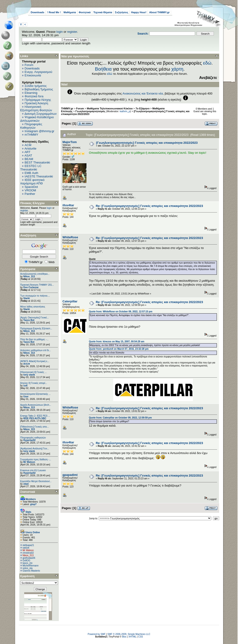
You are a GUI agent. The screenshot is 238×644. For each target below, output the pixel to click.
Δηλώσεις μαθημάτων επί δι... (35, 350)
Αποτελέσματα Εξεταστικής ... (35, 394)
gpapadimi (70, 475)
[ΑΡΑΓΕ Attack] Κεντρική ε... (35, 361)
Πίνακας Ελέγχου (32, 203)
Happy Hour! (139, 12)
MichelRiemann (31, 566)
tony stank (29, 375)
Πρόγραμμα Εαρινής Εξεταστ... (36, 329)
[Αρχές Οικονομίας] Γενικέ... (35, 318)
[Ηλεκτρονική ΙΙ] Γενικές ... (33, 372)
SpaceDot (31, 187)
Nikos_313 (29, 276)
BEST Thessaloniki (37, 162)
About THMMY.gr (159, 12)
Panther (30, 194)
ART (27, 152)
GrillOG (26, 561)
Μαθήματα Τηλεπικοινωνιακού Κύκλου (110, 108)
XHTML (132, 637)
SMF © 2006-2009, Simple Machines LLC (129, 634)
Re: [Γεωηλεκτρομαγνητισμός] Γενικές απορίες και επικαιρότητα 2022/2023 (149, 206)
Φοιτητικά (85, 12)
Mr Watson (29, 462)
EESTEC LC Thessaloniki (31, 168)
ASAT (28, 155)
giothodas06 (29, 558)
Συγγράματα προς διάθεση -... (36, 459)
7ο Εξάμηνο (142, 108)
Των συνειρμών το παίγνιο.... (35, 296)
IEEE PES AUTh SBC (35, 418)
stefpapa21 (28, 545)
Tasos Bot (29, 320)
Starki (26, 298)
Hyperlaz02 (29, 440)
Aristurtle (30, 149)
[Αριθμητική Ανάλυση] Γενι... (35, 449)
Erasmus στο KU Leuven (33, 470)
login (60, 32)
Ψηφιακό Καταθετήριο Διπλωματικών (37, 119)
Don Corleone (31, 287)
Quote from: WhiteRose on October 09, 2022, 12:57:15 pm (121, 312)
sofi (25, 386)
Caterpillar (70, 301)
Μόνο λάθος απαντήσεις (33, 307)
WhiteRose (70, 237)
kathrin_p (125, 111)
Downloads (38, 12)
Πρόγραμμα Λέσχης (38, 100)
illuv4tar (68, 205)
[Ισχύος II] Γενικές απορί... (34, 383)
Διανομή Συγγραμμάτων (40, 114)
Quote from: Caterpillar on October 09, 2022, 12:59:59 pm (120, 418)
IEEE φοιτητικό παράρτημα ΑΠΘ (32, 182)
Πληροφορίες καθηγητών (33, 438)
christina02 (28, 553)
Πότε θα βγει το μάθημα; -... (34, 339)
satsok (26, 548)
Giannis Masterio (31, 571)
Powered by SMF (97, 634)
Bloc (124, 637)
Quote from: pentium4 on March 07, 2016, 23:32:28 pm (119, 349)
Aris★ (26, 364)
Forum (29, 65)
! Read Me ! (54, 12)
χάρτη (177, 69)
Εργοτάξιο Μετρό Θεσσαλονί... (36, 481)
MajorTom (70, 142)
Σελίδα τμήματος (36, 86)
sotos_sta (28, 568)
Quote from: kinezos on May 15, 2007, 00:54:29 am (116, 342)
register (72, 32)
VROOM (30, 190)
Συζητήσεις (122, 12)
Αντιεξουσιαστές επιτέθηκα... (35, 274)
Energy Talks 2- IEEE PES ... (35, 416)
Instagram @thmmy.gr (40, 131)
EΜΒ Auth (31, 173)
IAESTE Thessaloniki (39, 176)
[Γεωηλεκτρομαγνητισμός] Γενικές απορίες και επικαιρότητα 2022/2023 (147, 143)
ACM (28, 145)
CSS (140, 637)
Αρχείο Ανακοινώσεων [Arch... (36, 405)
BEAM (29, 159)
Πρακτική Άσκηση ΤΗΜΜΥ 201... (37, 285)
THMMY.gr (67, 108)
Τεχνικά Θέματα (103, 12)
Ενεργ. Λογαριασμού (38, 72)
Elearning (31, 93)
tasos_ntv (28, 563)
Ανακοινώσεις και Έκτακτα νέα (143, 93)
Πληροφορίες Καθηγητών (31, 126)
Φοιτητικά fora (34, 96)
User (26, 397)
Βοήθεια (103, 69)
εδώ (207, 63)
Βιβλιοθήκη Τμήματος (39, 89)
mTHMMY (31, 135)
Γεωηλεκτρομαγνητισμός (91, 111)
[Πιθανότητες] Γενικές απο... (35, 427)
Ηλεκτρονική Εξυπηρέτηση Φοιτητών (36, 108)
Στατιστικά (28, 492)
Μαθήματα (70, 12)
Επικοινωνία (33, 75)
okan (26, 484)
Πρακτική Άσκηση (36, 103)
